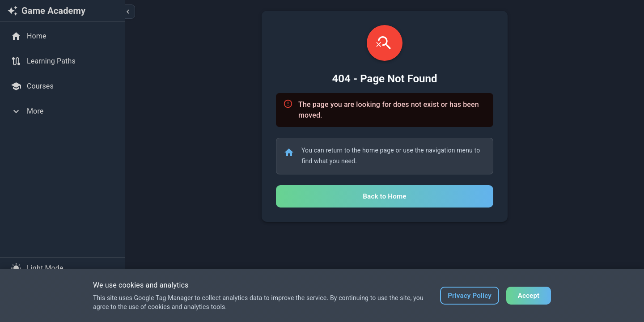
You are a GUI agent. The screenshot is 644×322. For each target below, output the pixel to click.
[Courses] (62, 86)
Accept (529, 296)
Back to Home (384, 196)
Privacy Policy (470, 296)
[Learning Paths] (62, 61)
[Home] (62, 36)
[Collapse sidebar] (128, 12)
